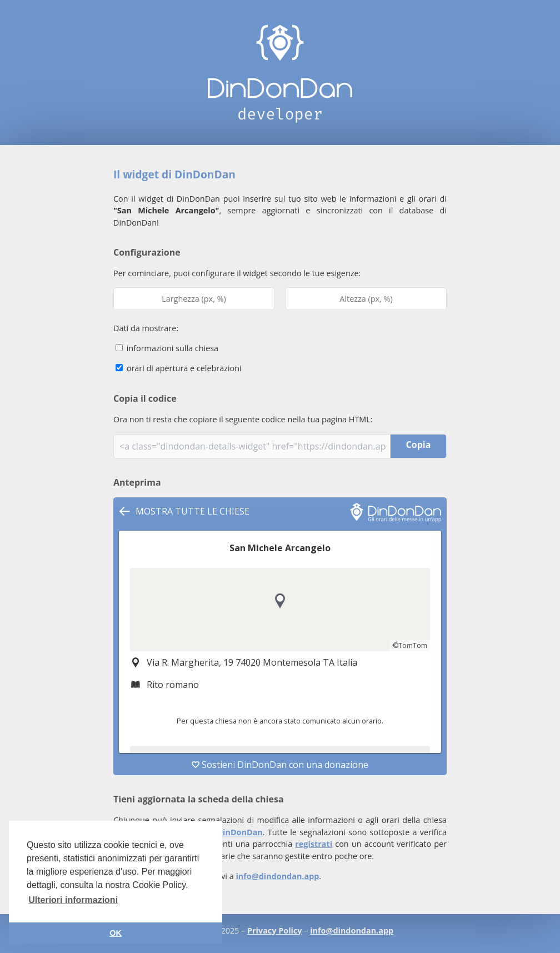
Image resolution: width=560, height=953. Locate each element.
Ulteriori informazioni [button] (73, 900)
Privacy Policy (274, 930)
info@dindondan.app (277, 876)
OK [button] (116, 933)
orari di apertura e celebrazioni (179, 368)
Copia (419, 445)
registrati (314, 844)
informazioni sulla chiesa (167, 348)
